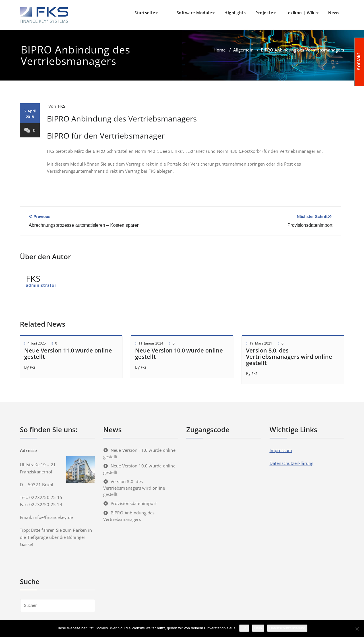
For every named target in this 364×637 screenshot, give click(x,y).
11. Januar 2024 (151, 343)
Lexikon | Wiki (302, 13)
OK (244, 628)
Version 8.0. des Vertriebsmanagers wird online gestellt (289, 357)
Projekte (266, 13)
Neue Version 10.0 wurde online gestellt (179, 353)
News (334, 13)
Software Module (191, 13)
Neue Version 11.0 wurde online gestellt (68, 353)
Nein (258, 628)
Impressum (281, 450)
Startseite (146, 13)
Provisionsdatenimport (134, 503)
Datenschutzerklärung (292, 463)
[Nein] (357, 629)
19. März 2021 (261, 343)
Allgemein (243, 50)
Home (220, 50)
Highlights (235, 13)
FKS (62, 106)
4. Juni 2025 (37, 343)
